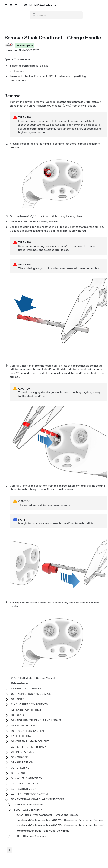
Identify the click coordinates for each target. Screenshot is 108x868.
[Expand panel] (9, 850)
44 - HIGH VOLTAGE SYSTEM (29, 794)
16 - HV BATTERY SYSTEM (28, 731)
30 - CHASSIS (20, 757)
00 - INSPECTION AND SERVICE (31, 694)
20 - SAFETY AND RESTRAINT (30, 747)
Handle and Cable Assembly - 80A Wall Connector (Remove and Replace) (60, 825)
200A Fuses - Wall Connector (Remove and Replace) (48, 815)
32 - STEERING (20, 768)
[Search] (57, 15)
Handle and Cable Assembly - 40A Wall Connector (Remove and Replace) (60, 820)
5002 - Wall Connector (28, 810)
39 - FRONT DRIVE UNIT (26, 784)
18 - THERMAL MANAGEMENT (30, 741)
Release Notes (20, 683)
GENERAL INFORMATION (27, 689)
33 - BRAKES (19, 773)
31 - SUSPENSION (22, 762)
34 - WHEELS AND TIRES (26, 778)
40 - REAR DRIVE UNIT (25, 789)
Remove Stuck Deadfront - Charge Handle (43, 831)
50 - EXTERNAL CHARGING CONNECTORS (38, 799)
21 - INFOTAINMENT (24, 752)
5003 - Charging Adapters (30, 836)
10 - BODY (17, 699)
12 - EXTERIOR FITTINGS (26, 710)
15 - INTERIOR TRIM (23, 725)
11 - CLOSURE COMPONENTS (29, 704)
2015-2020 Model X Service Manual (33, 678)
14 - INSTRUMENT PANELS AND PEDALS (36, 720)
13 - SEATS (18, 715)
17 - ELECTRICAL (22, 736)
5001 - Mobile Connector (29, 804)
